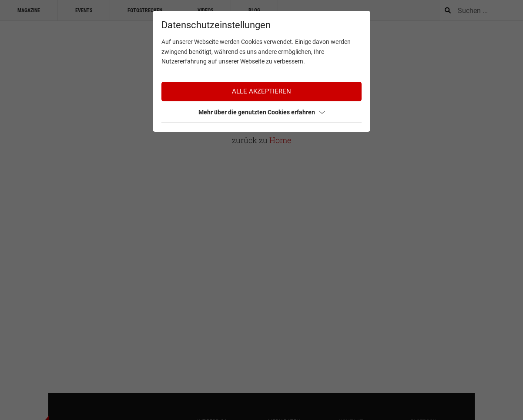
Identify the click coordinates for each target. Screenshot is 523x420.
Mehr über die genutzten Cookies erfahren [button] (261, 112)
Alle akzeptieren (261, 91)
